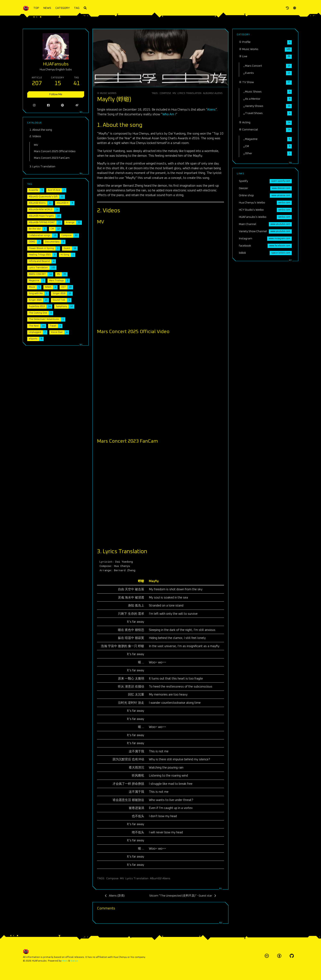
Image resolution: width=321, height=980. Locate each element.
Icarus (74, 961)
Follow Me (56, 94)
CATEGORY (63, 8)
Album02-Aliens (213, 93)
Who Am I (169, 114)
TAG (77, 8)
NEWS (47, 8)
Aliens (211, 110)
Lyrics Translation (189, 93)
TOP (36, 8)
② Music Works (107, 93)
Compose (165, 93)
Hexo (65, 961)
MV (174, 93)
